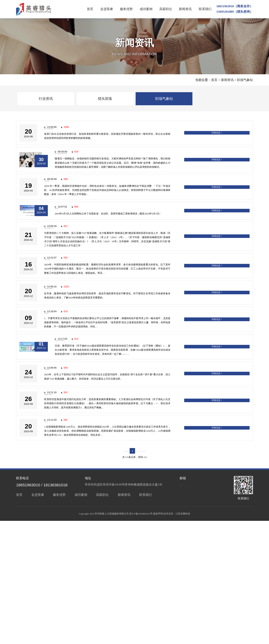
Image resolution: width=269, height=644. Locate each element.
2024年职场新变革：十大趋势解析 (75, 321)
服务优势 (126, 9)
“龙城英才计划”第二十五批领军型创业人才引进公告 (88, 280)
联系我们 (205, 9)
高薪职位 (166, 9)
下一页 (147, 574)
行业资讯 (46, 99)
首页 (90, 9)
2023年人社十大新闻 (65, 543)
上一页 (123, 574)
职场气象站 (245, 80)
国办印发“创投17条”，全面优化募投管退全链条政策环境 (91, 135)
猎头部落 (105, 99)
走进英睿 (107, 9)
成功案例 (146, 9)
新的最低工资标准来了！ (82, 248)
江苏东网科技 (183, 637)
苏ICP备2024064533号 (141, 637)
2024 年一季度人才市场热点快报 (74, 212)
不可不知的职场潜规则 (67, 393)
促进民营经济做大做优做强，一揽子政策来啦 (83, 507)
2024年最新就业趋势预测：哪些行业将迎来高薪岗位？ (89, 357)
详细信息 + (236, 137)
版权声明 (158, 637)
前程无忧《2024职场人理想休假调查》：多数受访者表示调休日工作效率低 (117, 171)
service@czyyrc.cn (192, 607)
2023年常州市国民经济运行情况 (73, 470)
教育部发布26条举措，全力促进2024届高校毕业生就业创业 (106, 430)
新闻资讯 (185, 9)
